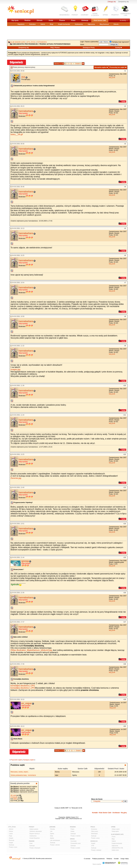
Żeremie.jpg (16, 478)
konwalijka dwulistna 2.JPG (23, 686)
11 (71, 64)
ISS (23, 77)
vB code (13, 795)
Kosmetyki (74, 841)
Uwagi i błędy (125, 859)
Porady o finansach (35, 848)
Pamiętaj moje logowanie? (119, 42)
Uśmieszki (14, 797)
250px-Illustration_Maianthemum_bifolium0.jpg (31, 650)
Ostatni (78, 64)
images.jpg (15, 369)
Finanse (62, 20)
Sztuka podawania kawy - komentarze (23, 775)
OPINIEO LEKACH (95, 15)
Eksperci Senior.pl (35, 834)
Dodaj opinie (115, 831)
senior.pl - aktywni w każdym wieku (20, 11)
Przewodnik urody (76, 843)
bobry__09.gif (17, 134)
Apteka (52, 838)
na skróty (123, 20)
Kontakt (95, 813)
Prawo (72, 829)
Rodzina (28, 20)
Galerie (43, 24)
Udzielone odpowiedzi (36, 831)
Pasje (11, 836)
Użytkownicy (79, 24)
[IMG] (15, 799)
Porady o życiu (13, 847)
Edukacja (85, 20)
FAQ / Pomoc (55, 48)
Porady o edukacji (96, 850)
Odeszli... (117, 24)
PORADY (75, 15)
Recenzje (12, 840)
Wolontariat (94, 834)
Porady (32, 827)
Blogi (52, 24)
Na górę (124, 813)
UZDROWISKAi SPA (126, 15)
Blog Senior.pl (104, 24)
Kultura (11, 831)
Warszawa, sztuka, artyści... (20, 772)
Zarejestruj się (123, 2)
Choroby (53, 829)
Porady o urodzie (75, 848)
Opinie (113, 827)
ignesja (25, 561)
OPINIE (105, 15)
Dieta (52, 836)
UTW (93, 846)
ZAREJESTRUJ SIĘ (117, 848)
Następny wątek (29, 760)
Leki (51, 831)
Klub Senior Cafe (100, 20)
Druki (31, 843)
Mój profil (112, 78)
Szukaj (118, 48)
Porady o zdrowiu (55, 845)
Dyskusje (12, 845)
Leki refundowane (55, 840)
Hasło (82, 44)
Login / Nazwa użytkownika (89, 42)
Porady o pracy (95, 838)
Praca (73, 20)
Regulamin (21, 24)
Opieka (52, 834)
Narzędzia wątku (100, 67)
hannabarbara (26, 111)
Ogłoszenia (91, 24)
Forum (114, 837)
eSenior (11, 829)
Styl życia (15, 20)
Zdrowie (39, 20)
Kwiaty (73, 831)
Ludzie (11, 834)
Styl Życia (12, 827)
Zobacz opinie (116, 829)
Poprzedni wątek (16, 760)
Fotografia (42, 42)
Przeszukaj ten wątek (117, 67)
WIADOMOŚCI (65, 15)
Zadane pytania (34, 829)
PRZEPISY (115, 15)
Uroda (51, 20)
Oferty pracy (95, 831)
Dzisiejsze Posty (89, 48)
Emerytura (94, 829)
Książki (11, 843)
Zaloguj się (112, 2)
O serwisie (87, 859)
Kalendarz (33, 24)
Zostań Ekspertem (35, 838)
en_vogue (27, 703)
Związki (11, 838)
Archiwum (116, 813)
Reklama (109, 859)
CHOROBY (85, 15)
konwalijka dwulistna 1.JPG (23, 688)
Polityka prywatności (99, 859)
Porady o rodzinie (76, 836)
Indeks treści (115, 850)
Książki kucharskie (64, 24)
